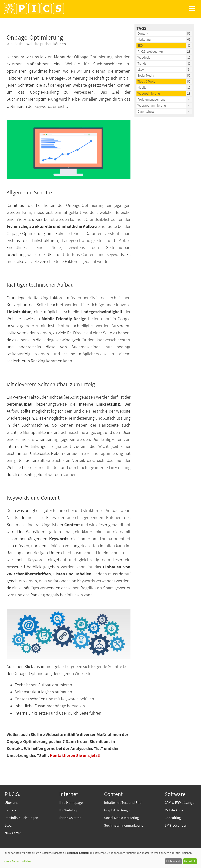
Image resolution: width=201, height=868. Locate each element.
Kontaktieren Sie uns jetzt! (75, 755)
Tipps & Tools (146, 81)
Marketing (144, 39)
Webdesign (145, 57)
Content (143, 33)
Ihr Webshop (69, 810)
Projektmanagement (151, 99)
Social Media (146, 75)
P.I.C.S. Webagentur (150, 51)
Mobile (142, 87)
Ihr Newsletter (70, 818)
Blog (8, 825)
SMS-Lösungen (176, 825)
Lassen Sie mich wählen (17, 861)
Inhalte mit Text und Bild (123, 802)
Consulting (173, 818)
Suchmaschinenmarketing (124, 825)
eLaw (141, 69)
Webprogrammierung (152, 105)
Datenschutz (146, 111)
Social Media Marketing (121, 818)
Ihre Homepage (71, 802)
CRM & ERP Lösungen (181, 802)
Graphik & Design (117, 810)
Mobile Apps (174, 810)
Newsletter (13, 833)
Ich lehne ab (173, 861)
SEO (140, 45)
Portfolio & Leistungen (21, 818)
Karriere (10, 810)
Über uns (11, 802)
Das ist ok (190, 861)
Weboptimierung (149, 93)
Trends (142, 63)
